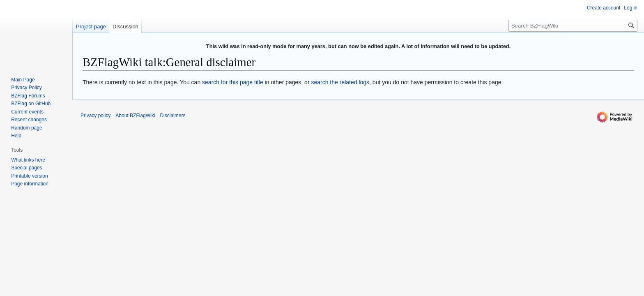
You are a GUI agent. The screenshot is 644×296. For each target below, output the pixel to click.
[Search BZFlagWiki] (573, 26)
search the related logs (340, 82)
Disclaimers (172, 116)
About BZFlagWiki (135, 116)
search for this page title (233, 82)
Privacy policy (95, 116)
